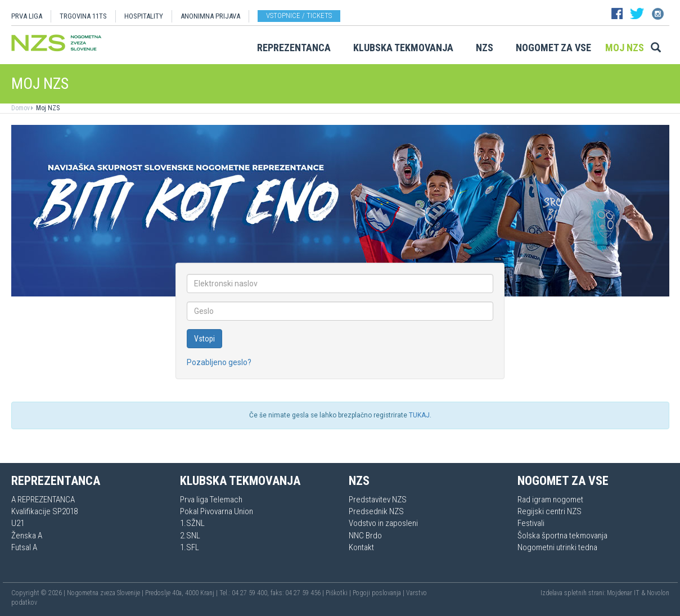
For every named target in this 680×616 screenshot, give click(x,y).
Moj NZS (625, 48)
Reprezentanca (294, 48)
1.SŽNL (192, 523)
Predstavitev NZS (378, 500)
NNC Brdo (365, 536)
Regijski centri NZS (550, 511)
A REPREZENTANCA (43, 500)
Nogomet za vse (553, 48)
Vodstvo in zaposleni (383, 523)
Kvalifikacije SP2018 (44, 511)
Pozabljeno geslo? (219, 362)
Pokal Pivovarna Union (217, 511)
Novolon (658, 593)
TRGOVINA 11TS (83, 16)
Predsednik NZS (376, 511)
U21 (18, 523)
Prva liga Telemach (211, 500)
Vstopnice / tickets (299, 15)
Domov (21, 108)
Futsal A (24, 547)
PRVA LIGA (27, 16)
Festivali (531, 523)
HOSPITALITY (144, 16)
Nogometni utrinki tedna (557, 547)
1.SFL (190, 547)
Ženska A (27, 536)
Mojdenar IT (623, 593)
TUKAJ (419, 415)
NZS (485, 48)
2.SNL (190, 536)
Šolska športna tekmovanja (562, 536)
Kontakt (361, 547)
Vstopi (204, 339)
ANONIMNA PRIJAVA (210, 16)
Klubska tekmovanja (403, 48)
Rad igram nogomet (550, 500)
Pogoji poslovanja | (379, 593)
